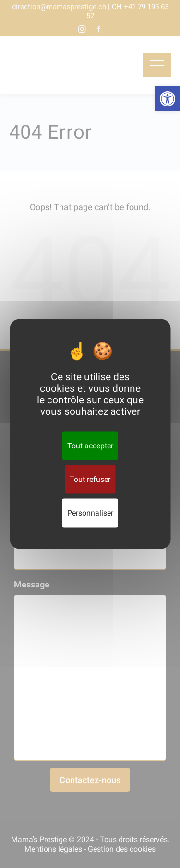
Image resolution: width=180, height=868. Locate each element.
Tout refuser (90, 479)
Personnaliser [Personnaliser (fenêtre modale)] (90, 513)
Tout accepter (90, 446)
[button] (168, 99)
